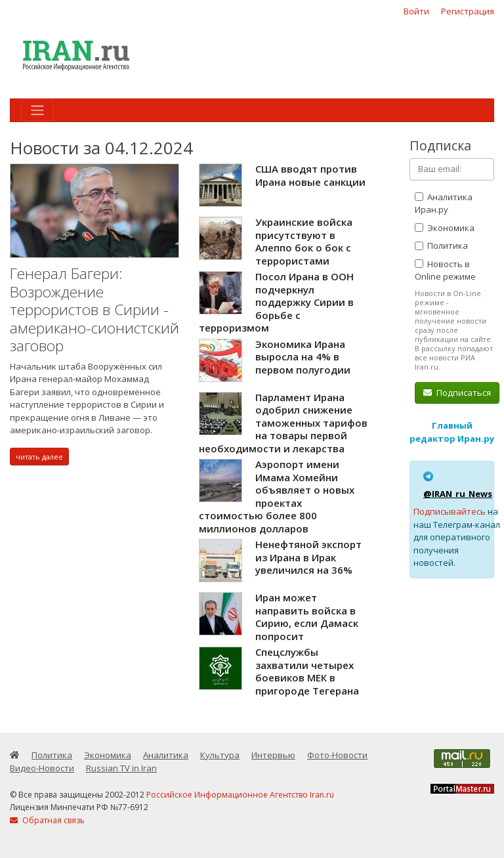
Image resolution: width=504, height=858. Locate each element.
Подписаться (457, 393)
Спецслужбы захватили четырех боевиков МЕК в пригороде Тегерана (307, 671)
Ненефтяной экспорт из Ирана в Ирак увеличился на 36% (308, 557)
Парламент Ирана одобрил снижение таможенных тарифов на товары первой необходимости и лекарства (283, 423)
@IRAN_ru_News (458, 494)
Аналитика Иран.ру (444, 204)
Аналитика (166, 755)
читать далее (39, 457)
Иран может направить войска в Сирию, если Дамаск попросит (307, 617)
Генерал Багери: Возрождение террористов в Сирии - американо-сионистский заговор (94, 310)
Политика (441, 246)
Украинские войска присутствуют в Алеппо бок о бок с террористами (304, 241)
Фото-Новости (337, 755)
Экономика (445, 228)
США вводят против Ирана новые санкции (310, 175)
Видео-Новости (42, 768)
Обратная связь (47, 820)
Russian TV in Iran (121, 768)
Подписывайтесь (450, 511)
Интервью (273, 755)
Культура (220, 755)
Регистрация (468, 11)
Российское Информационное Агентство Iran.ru (240, 795)
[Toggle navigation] (37, 110)
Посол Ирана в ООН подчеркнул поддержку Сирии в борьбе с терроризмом (276, 302)
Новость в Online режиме (445, 270)
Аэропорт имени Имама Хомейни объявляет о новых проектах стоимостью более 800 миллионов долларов (277, 496)
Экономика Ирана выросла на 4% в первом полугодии (303, 357)
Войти (416, 11)
